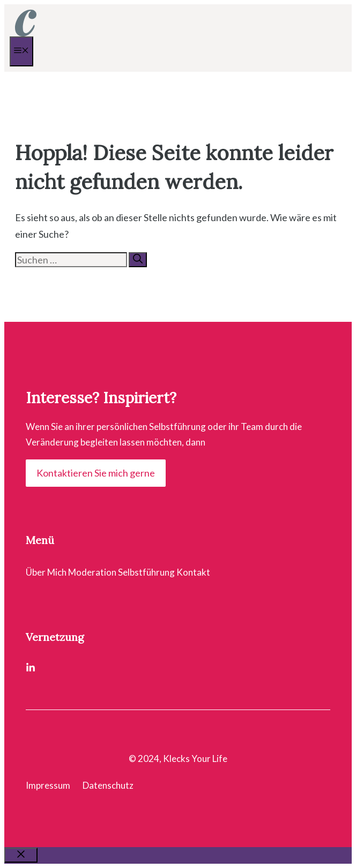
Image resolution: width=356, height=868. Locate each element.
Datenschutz (108, 785)
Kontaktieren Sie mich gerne (96, 473)
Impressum (48, 785)
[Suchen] (138, 260)
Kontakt (193, 572)
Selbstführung (146, 572)
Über (36, 572)
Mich (57, 572)
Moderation (92, 572)
